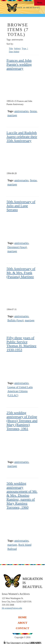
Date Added (14, 52)
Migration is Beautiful (24, 8)
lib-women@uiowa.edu (12, 608)
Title (11, 49)
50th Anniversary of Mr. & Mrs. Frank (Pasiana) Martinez (21, 273)
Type (24, 49)
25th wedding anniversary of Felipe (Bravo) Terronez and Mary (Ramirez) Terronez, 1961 (22, 421)
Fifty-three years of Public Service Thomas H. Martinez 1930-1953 (21, 344)
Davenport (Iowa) (17, 247)
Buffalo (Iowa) (15, 320)
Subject (17, 49)
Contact (22, 628)
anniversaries (21, 111)
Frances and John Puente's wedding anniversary (19, 64)
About (22, 623)
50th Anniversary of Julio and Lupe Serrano (21, 206)
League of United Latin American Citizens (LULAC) (20, 391)
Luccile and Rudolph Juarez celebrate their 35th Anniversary (22, 137)
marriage (12, 115)
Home (22, 617)
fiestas (33, 111)
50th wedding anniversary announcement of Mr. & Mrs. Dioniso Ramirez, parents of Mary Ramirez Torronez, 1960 (22, 495)
